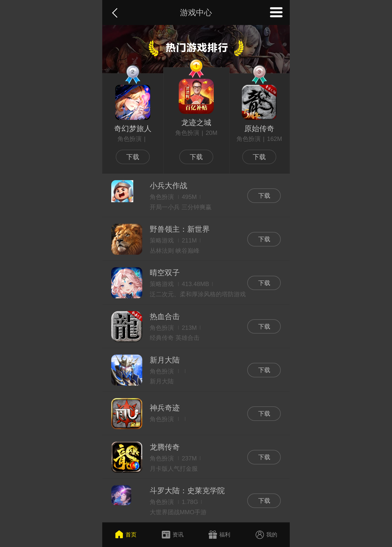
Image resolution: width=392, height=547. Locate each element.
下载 (133, 157)
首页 (126, 535)
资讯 (172, 535)
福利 (219, 535)
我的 (266, 535)
